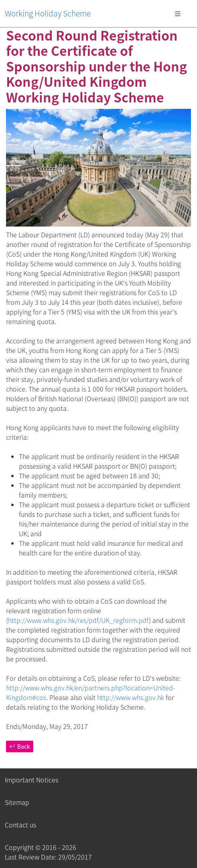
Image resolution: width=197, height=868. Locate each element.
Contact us (20, 825)
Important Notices (31, 780)
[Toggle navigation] (178, 13)
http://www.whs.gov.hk (131, 697)
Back (20, 746)
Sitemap (17, 802)
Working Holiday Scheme (48, 13)
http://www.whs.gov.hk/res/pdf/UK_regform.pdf (78, 620)
